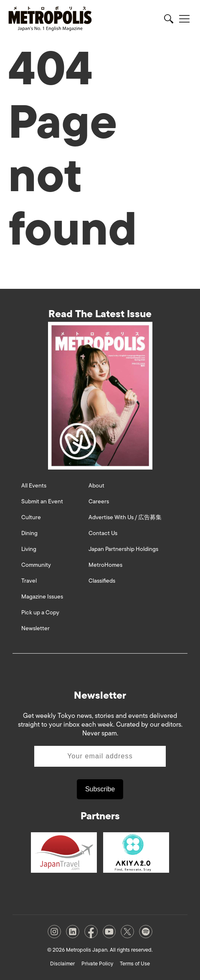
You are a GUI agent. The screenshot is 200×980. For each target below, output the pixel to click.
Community (36, 565)
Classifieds (102, 581)
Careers (99, 501)
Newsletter (35, 628)
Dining (29, 533)
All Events (34, 486)
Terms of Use (135, 964)
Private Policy (97, 964)
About (96, 486)
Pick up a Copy (40, 612)
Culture (31, 517)
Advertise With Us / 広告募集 (125, 517)
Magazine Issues (42, 597)
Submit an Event (42, 501)
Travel (29, 581)
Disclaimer (62, 964)
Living (29, 549)
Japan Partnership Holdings (123, 549)
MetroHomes (105, 565)
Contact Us (103, 533)
